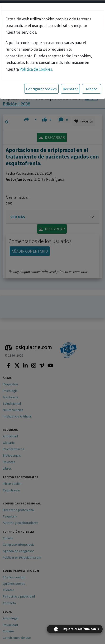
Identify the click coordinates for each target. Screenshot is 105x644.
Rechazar (70, 89)
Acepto (92, 89)
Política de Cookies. (36, 69)
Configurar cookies (41, 89)
